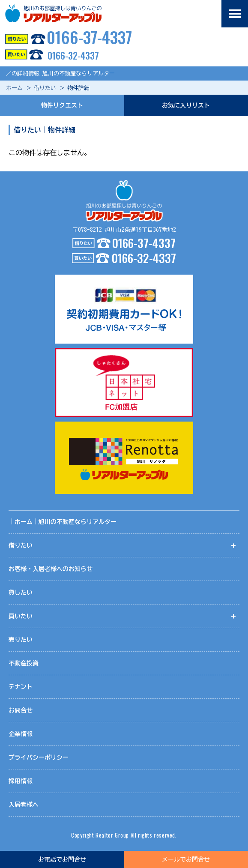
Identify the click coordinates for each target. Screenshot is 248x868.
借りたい (45, 88)
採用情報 (21, 781)
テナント (21, 687)
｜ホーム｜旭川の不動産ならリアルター (63, 522)
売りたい (21, 640)
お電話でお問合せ (62, 859)
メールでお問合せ (186, 859)
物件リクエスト (62, 105)
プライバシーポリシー (39, 757)
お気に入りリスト (186, 105)
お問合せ (21, 710)
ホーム (14, 88)
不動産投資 (24, 663)
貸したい (21, 593)
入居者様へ (24, 805)
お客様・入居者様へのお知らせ (51, 569)
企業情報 (21, 734)
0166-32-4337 (49, 55)
